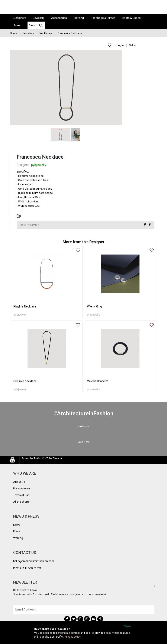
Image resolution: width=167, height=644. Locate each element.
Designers (20, 17)
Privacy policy (22, 488)
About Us (19, 482)
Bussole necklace (25, 381)
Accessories (59, 17)
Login (120, 45)
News (17, 525)
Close (127, 626)
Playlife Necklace (25, 306)
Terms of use (21, 495)
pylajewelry (39, 164)
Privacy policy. (73, 637)
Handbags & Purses (103, 17)
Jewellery (39, 17)
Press (17, 531)
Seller (132, 45)
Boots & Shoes (131, 17)
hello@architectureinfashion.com (34, 561)
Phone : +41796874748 (27, 567)
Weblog (18, 538)
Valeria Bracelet (98, 381)
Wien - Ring (94, 306)
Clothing (79, 17)
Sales (17, 25)
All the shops (21, 501)
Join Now (83, 441)
